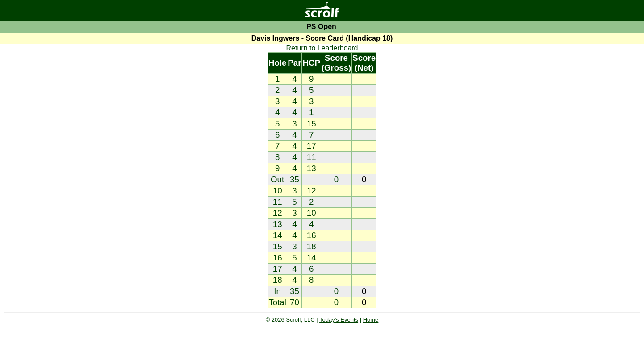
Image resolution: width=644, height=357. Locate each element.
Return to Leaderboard (322, 48)
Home (371, 320)
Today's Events (339, 320)
